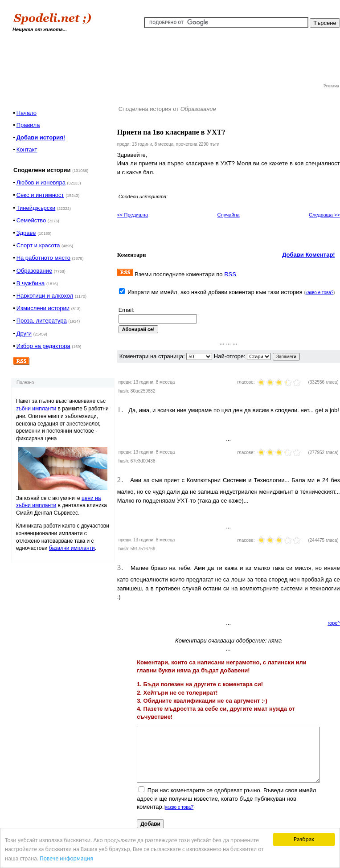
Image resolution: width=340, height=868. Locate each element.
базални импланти (72, 548)
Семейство (31, 220)
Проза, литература (42, 321)
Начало (27, 113)
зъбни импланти (36, 409)
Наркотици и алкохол (45, 296)
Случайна (229, 215)
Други (24, 334)
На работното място (43, 258)
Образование (35, 271)
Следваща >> (324, 215)
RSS (230, 274)
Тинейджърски (36, 208)
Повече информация (66, 858)
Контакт (27, 149)
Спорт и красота (38, 245)
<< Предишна (133, 215)
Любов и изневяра (41, 182)
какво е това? (320, 293)
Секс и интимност (40, 195)
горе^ (334, 623)
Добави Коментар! (309, 255)
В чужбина (31, 283)
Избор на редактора (43, 346)
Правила (28, 125)
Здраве (26, 233)
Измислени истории (43, 308)
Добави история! (41, 137)
